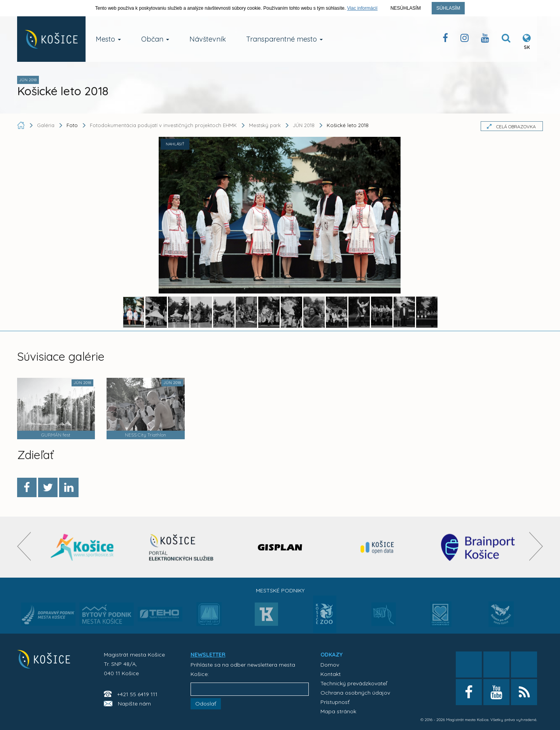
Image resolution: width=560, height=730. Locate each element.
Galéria (46, 125)
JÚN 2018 (304, 125)
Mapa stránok (338, 711)
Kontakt (331, 674)
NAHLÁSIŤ (175, 144)
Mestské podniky (280, 590)
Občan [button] (155, 39)
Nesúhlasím (406, 8)
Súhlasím (448, 8)
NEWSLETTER (208, 655)
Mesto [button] (108, 39)
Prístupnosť (335, 702)
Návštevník (208, 39)
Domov (330, 665)
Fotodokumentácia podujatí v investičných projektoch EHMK (163, 125)
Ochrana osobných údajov (355, 693)
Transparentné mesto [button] (284, 39)
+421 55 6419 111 (137, 694)
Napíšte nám (134, 704)
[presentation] (24, 546)
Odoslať (206, 704)
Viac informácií (362, 8)
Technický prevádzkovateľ (354, 683)
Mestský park (265, 125)
